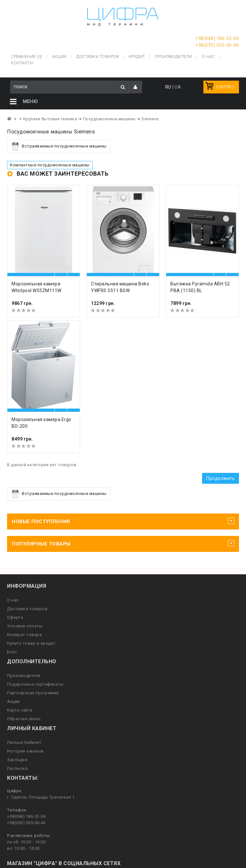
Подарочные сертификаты (35, 685)
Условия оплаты (25, 627)
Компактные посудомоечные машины (50, 166)
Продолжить (221, 479)
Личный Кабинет (24, 743)
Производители (173, 56)
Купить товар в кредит (31, 644)
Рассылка (17, 769)
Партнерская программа (33, 694)
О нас (13, 601)
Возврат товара (24, 636)
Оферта (15, 618)
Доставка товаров (27, 610)
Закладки (17, 761)
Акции (13, 702)
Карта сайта (20, 711)
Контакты (22, 62)
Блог (12, 653)
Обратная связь (24, 720)
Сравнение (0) (27, 56)
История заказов (25, 752)
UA (178, 88)
